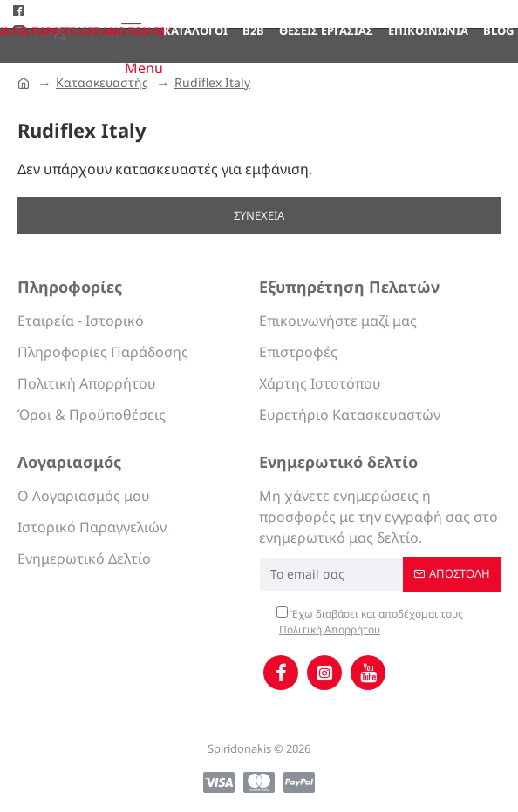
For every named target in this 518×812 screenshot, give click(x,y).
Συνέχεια (259, 215)
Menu (144, 68)
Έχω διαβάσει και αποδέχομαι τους (370, 622)
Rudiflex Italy (212, 82)
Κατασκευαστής (102, 82)
